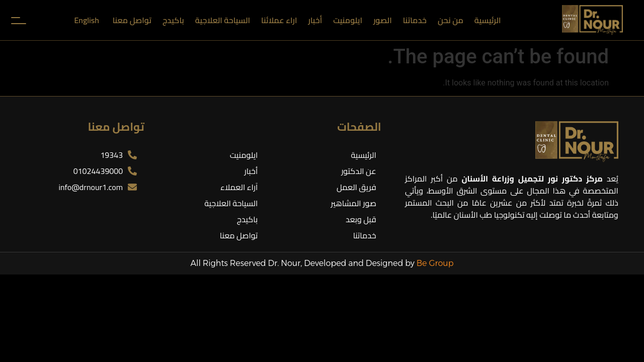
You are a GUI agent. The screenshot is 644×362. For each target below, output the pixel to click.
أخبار (315, 20)
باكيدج (173, 20)
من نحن (451, 20)
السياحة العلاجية (223, 20)
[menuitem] (88, 20)
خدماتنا (415, 20)
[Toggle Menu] (17, 20)
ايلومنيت (348, 20)
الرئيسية (488, 20)
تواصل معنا (132, 20)
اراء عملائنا (279, 20)
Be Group (435, 263)
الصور (383, 20)
